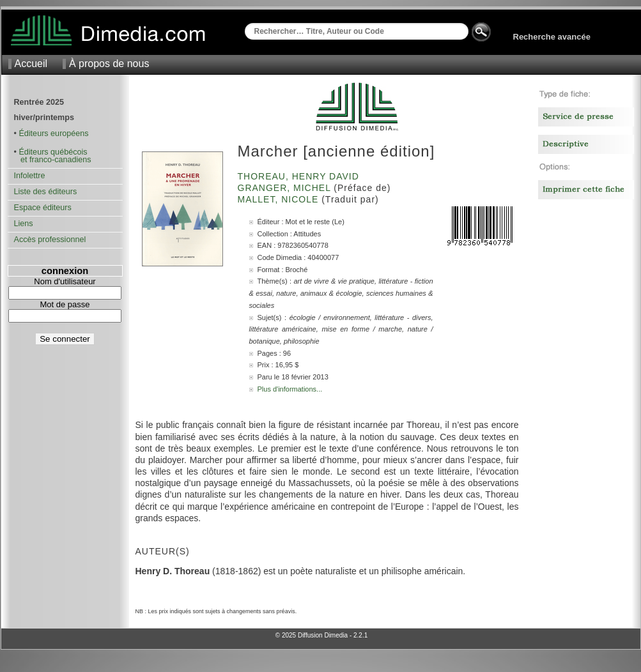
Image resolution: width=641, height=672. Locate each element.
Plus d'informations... (290, 389)
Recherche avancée (552, 37)
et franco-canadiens (53, 160)
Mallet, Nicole (280, 199)
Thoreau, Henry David (300, 176)
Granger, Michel (286, 188)
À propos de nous (109, 64)
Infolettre (30, 176)
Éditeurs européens (53, 134)
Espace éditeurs (43, 208)
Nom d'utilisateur (65, 281)
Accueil (31, 64)
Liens (24, 224)
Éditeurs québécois (53, 152)
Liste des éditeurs (46, 192)
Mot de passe (65, 304)
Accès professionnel (50, 240)
